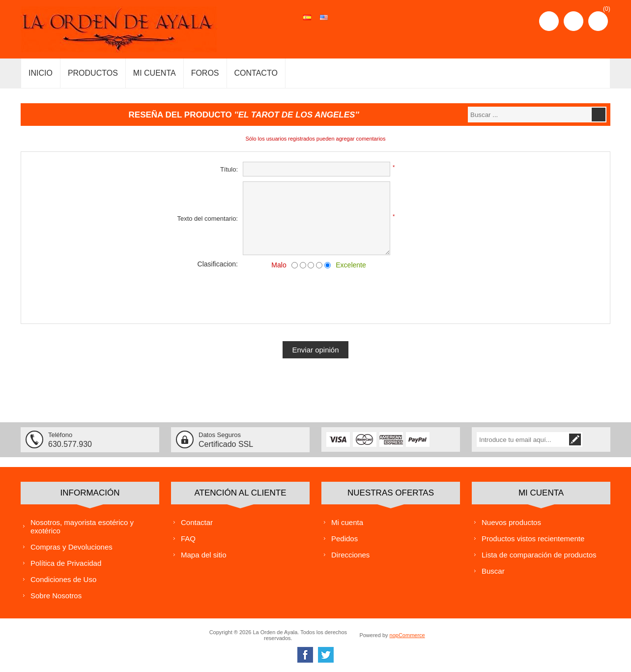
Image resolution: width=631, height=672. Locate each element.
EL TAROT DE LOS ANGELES (297, 115)
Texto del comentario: (207, 219)
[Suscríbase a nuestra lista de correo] (534, 439)
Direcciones (350, 554)
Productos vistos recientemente (533, 538)
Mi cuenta (347, 522)
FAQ (188, 538)
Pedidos (344, 538)
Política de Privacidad (66, 563)
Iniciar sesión (574, 21)
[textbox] (529, 115)
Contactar (197, 522)
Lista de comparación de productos (539, 554)
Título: (229, 169)
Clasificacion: (218, 264)
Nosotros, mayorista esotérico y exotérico (82, 526)
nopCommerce (407, 635)
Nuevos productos (511, 522)
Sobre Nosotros (56, 595)
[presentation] (315, 294)
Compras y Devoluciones (72, 546)
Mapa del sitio (204, 554)
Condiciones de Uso (63, 579)
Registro (549, 21)
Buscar (493, 570)
